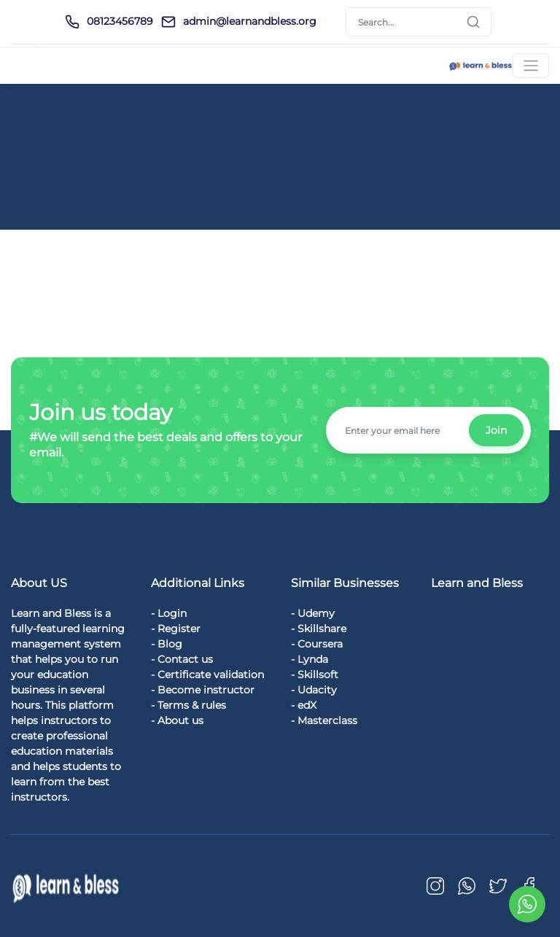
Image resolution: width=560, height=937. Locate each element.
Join (496, 430)
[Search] (419, 22)
